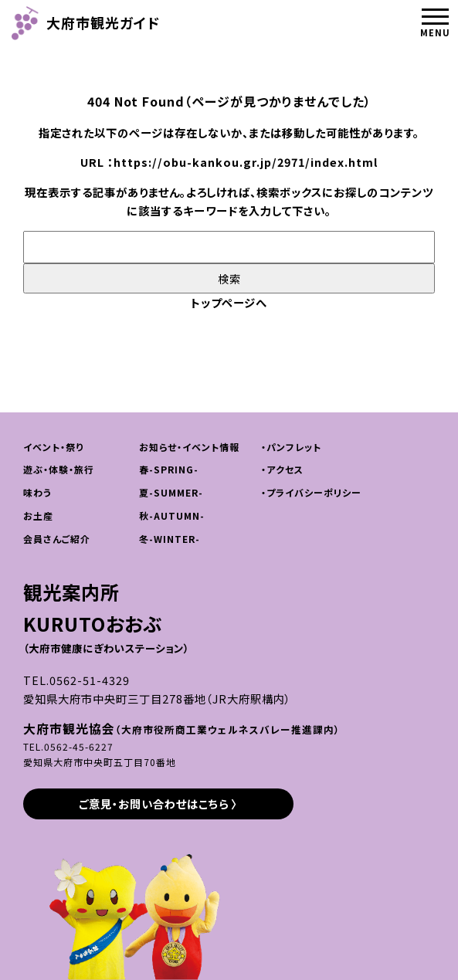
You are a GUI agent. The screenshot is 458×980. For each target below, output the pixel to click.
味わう (37, 492)
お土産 (38, 515)
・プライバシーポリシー (311, 492)
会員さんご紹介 (57, 539)
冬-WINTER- (170, 539)
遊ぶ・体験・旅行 (59, 469)
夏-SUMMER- (171, 492)
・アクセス (282, 469)
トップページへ (229, 302)
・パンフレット (291, 447)
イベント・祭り (53, 447)
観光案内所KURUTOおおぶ (106, 617)
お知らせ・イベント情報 (189, 447)
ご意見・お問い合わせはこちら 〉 (158, 804)
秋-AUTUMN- (172, 515)
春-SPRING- (169, 469)
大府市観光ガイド (86, 23)
